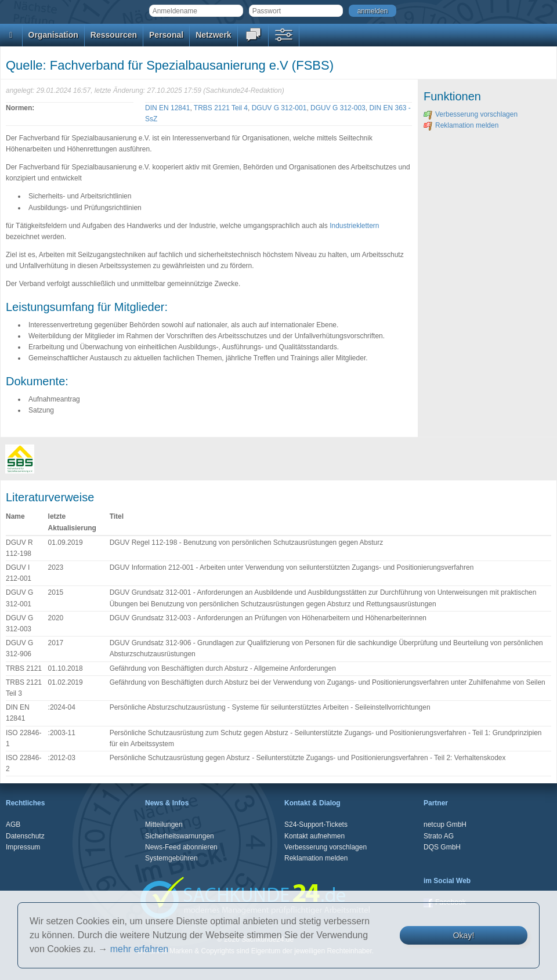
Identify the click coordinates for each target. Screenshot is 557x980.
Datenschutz (25, 836)
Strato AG (439, 836)
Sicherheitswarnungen (180, 836)
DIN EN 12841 (167, 108)
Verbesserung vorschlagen (471, 114)
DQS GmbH (442, 847)
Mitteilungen (164, 824)
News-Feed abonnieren (181, 847)
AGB (13, 824)
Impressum (23, 847)
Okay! (464, 935)
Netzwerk (213, 35)
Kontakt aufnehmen (314, 836)
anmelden (373, 11)
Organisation (53, 35)
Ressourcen (114, 35)
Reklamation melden (461, 125)
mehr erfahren (140, 949)
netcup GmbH (445, 824)
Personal (166, 35)
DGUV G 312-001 (279, 108)
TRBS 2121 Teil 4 (221, 108)
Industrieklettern (354, 226)
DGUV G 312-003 (338, 108)
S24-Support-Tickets (316, 824)
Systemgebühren (171, 858)
